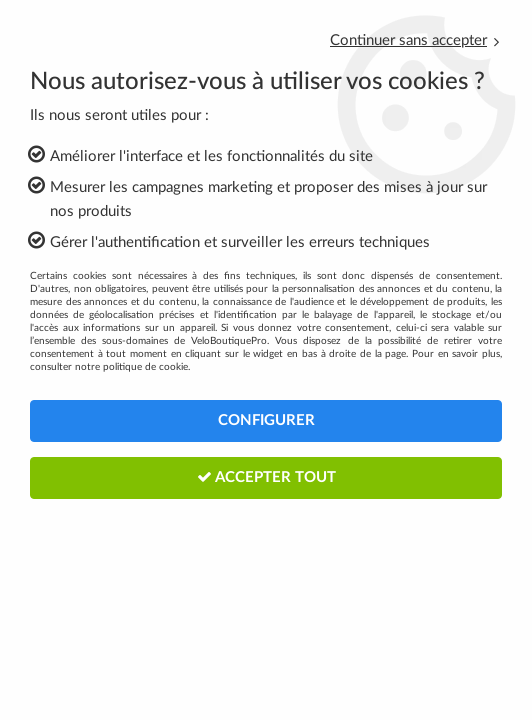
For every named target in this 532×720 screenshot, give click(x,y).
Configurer (266, 420)
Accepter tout (266, 477)
